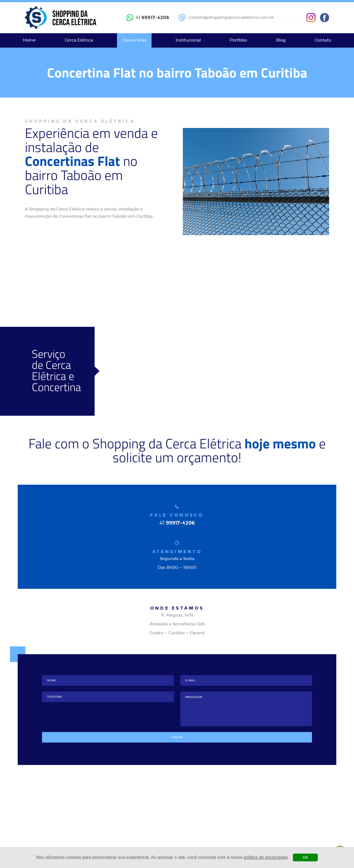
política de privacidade (266, 857)
